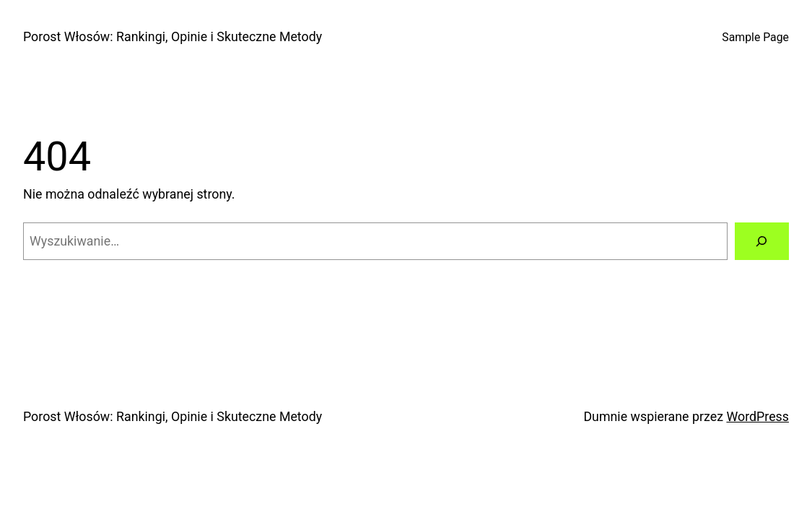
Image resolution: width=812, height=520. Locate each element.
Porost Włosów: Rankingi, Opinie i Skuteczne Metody (173, 36)
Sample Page (755, 37)
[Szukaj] (762, 241)
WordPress (758, 416)
